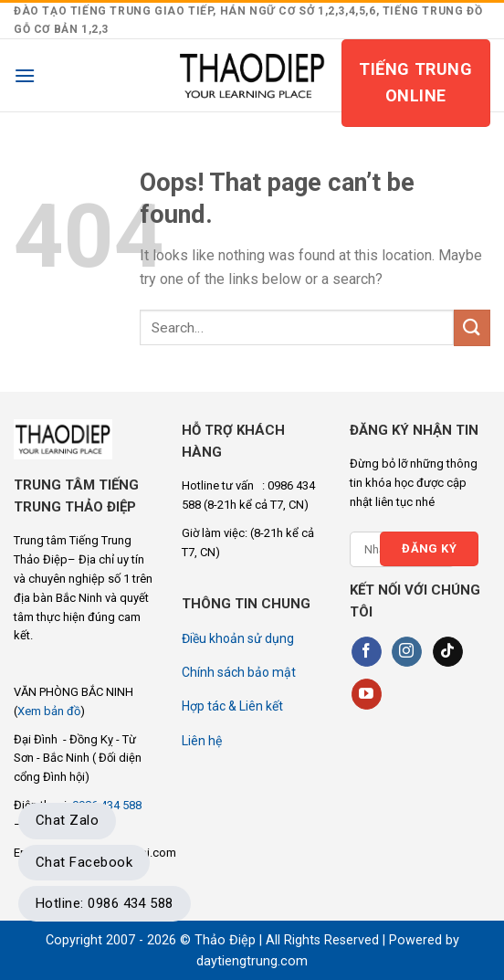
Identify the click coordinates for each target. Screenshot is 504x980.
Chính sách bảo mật (239, 672)
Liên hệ (202, 741)
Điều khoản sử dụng (238, 638)
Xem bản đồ (49, 711)
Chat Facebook (84, 862)
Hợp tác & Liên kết (232, 706)
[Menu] (25, 75)
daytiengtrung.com (252, 961)
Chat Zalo (67, 820)
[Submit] (472, 327)
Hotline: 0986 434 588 (105, 903)
